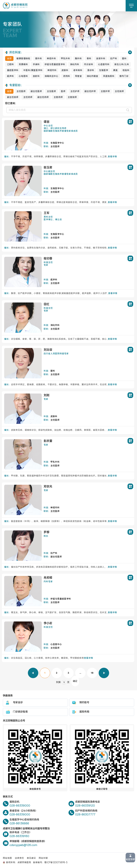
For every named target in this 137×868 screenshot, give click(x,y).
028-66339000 (20, 806)
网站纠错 (43, 858)
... (80, 673)
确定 (75, 681)
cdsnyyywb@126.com (23, 845)
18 (92, 673)
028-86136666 (19, 824)
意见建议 (31, 858)
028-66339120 (85, 806)
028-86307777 (85, 815)
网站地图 (7, 858)
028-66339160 (19, 836)
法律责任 (19, 858)
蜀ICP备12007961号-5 (56, 863)
